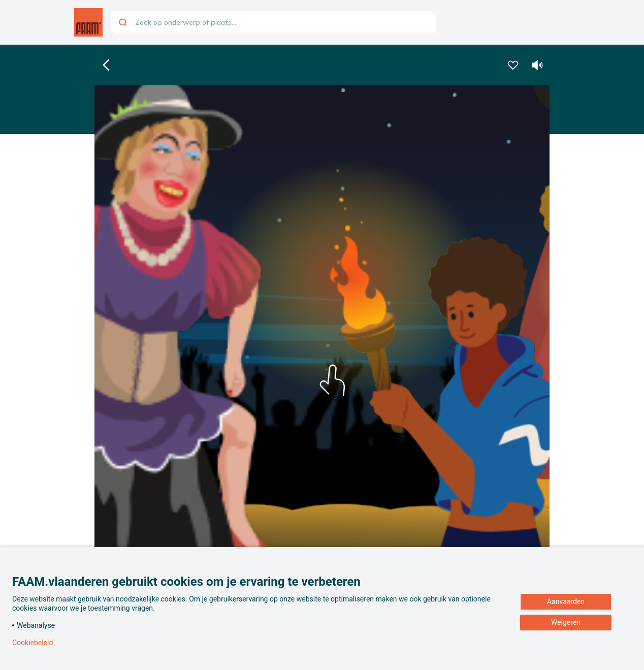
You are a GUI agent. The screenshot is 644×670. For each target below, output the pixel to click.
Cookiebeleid (33, 643)
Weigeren (566, 622)
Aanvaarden (566, 601)
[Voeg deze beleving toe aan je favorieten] (513, 65)
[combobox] (273, 22)
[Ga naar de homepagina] (88, 22)
